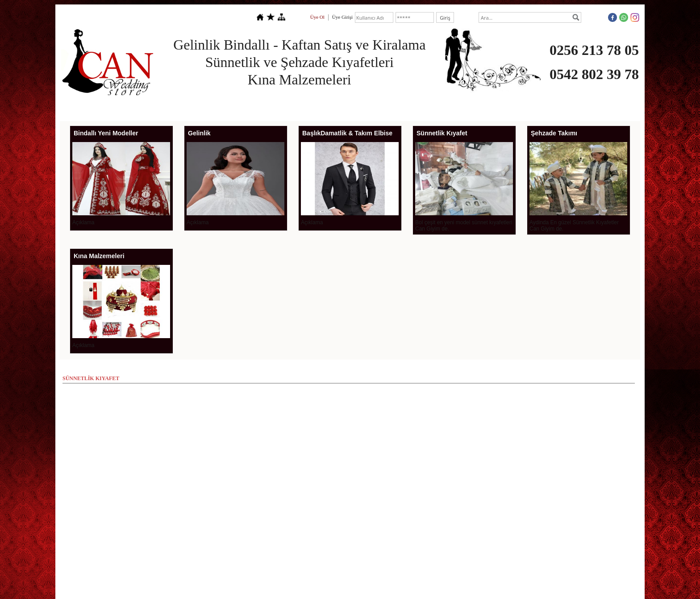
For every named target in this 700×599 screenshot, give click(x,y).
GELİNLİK (228, 108)
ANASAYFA (104, 108)
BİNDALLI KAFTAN (357, 108)
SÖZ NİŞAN (190, 108)
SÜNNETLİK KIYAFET (419, 108)
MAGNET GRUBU (478, 108)
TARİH (565, 108)
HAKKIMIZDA (147, 108)
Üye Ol (317, 17)
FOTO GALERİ (528, 108)
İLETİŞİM (597, 108)
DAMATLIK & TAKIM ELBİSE (287, 108)
